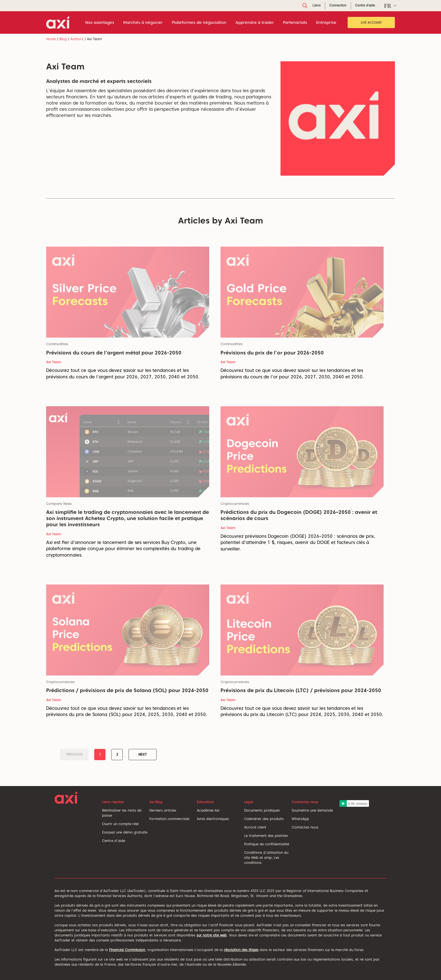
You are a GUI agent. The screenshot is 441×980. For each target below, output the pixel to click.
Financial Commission (127, 950)
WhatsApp (300, 819)
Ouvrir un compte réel (120, 824)
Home (51, 39)
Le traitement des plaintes (266, 836)
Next (143, 754)
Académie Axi (208, 810)
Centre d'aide (114, 841)
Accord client (255, 827)
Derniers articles (163, 810)
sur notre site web (212, 935)
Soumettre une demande (312, 810)
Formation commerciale (169, 819)
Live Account (371, 22)
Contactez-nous (305, 827)
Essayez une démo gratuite (125, 832)
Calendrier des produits (264, 819)
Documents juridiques (262, 810)
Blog (63, 39)
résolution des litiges (241, 950)
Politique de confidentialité (267, 844)
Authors (77, 39)
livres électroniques (213, 819)
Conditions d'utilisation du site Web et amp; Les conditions (266, 858)
